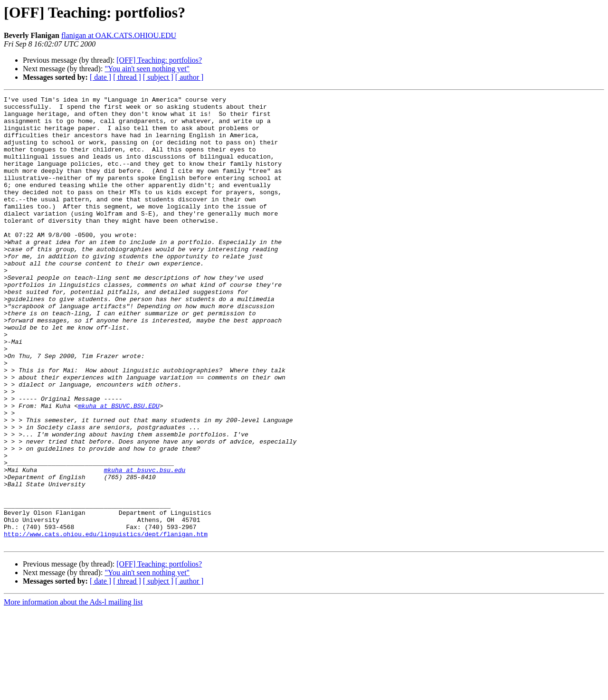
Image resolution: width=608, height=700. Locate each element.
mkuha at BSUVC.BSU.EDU (119, 468)
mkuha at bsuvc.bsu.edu (145, 545)
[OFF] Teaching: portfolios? (159, 60)
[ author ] (190, 77)
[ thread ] (127, 77)
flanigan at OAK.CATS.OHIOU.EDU (119, 35)
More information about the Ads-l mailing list (73, 692)
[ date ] (100, 77)
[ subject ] (158, 77)
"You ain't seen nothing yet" (147, 69)
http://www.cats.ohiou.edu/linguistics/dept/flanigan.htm (106, 622)
